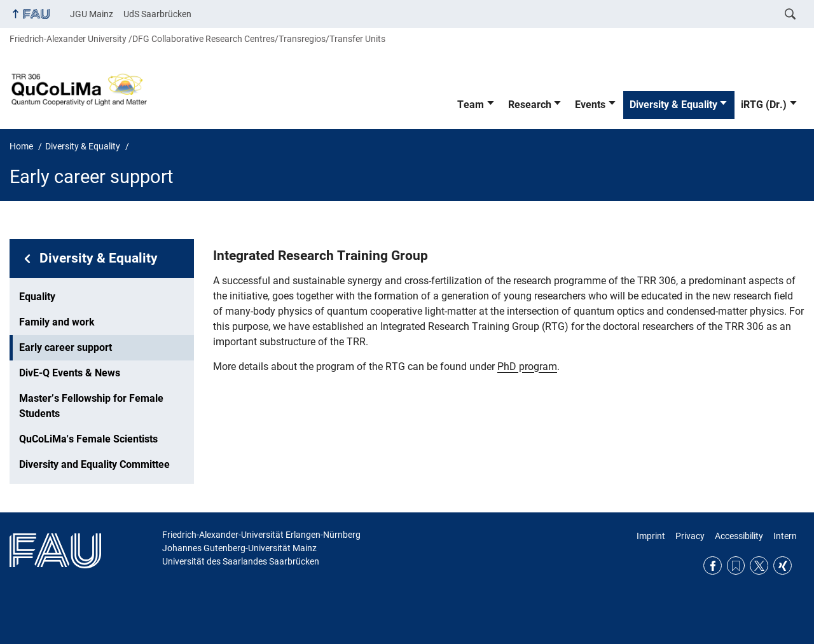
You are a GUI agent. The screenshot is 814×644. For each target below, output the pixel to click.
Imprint (651, 536)
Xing (783, 565)
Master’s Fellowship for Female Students (91, 406)
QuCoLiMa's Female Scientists (88, 439)
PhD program (527, 367)
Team (471, 105)
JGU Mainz (92, 14)
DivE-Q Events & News (70, 373)
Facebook (713, 565)
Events (590, 105)
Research (530, 105)
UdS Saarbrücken (157, 14)
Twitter (759, 565)
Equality (37, 297)
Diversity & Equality (673, 105)
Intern (785, 536)
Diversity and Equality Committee (94, 464)
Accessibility (739, 536)
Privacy (690, 536)
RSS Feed (736, 565)
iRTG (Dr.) (764, 105)
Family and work (57, 322)
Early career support (66, 347)
